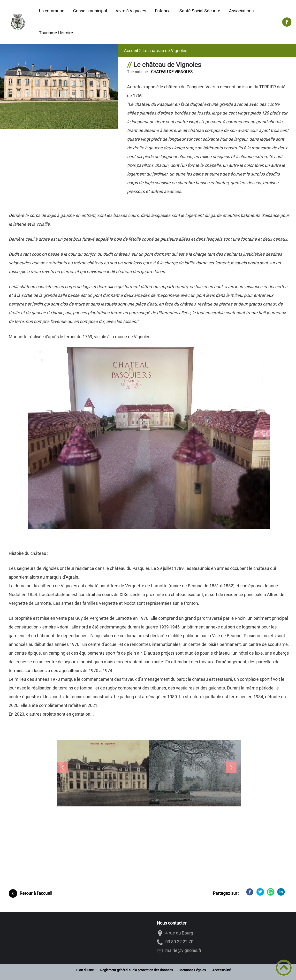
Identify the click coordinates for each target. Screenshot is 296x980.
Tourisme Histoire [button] (56, 33)
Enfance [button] (163, 11)
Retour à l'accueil (36, 893)
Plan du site (85, 970)
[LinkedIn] (281, 892)
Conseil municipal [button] (90, 11)
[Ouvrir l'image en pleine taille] (59, 87)
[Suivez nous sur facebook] (287, 22)
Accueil (131, 50)
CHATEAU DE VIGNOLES (172, 72)
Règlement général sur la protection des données (137, 970)
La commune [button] (52, 11)
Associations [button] (241, 11)
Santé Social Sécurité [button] (200, 11)
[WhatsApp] (271, 892)
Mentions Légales (193, 970)
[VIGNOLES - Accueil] (17, 22)
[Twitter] (260, 892)
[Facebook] (250, 892)
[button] (103, 776)
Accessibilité (221, 970)
